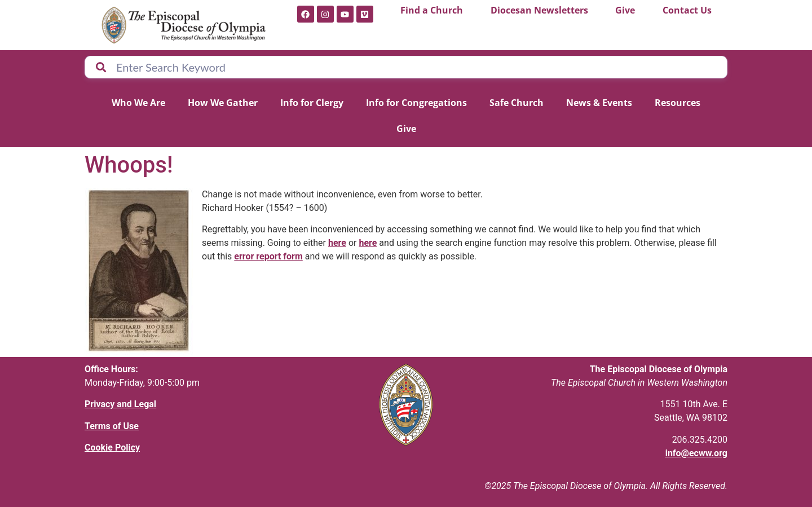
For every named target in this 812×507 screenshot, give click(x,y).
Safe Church (517, 103)
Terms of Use (112, 426)
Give (625, 10)
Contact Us (687, 10)
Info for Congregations (416, 103)
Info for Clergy (312, 103)
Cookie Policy (112, 448)
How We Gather (223, 103)
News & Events (599, 103)
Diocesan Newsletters (539, 10)
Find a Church (432, 10)
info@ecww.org (696, 453)
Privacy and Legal (120, 404)
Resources (678, 103)
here (337, 243)
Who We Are (138, 103)
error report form (268, 256)
